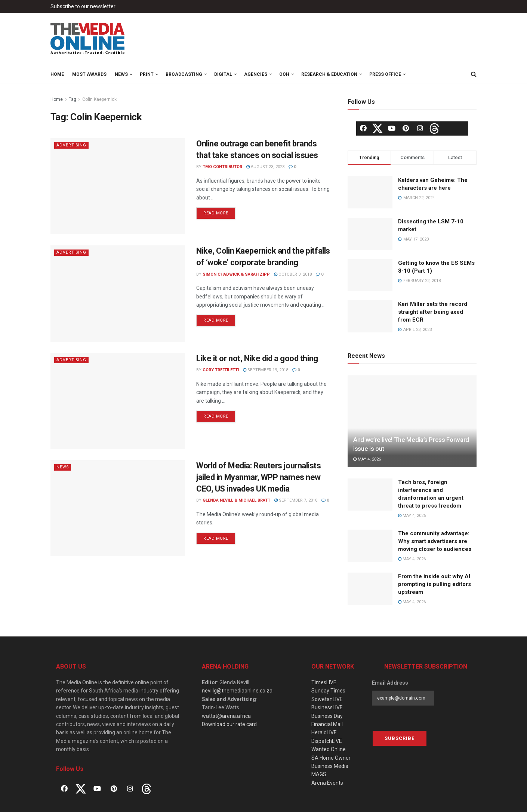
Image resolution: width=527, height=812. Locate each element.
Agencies (256, 74)
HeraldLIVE (324, 732)
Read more (216, 213)
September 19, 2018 (266, 370)
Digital (223, 74)
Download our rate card (229, 724)
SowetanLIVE (327, 699)
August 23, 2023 (265, 167)
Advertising (72, 145)
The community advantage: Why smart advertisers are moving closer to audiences (435, 541)
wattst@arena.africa (226, 716)
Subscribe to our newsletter (83, 6)
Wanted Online (329, 749)
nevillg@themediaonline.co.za (237, 691)
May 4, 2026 (367, 459)
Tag (73, 99)
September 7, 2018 (296, 500)
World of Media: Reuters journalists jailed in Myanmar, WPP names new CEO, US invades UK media (259, 477)
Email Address (390, 683)
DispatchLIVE (327, 741)
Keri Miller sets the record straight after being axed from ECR (433, 312)
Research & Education (329, 74)
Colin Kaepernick (99, 99)
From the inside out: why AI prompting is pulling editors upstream (434, 584)
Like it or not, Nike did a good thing (257, 358)
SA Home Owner (331, 758)
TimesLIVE (324, 682)
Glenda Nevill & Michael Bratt (236, 500)
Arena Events (327, 783)
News (121, 74)
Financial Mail (327, 724)
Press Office (385, 74)
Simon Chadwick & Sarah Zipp (236, 274)
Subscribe (400, 738)
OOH (284, 74)
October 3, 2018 (293, 274)
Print (147, 74)
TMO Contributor (222, 167)
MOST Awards (89, 74)
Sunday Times (328, 691)
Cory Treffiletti (221, 370)
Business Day (327, 716)
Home (57, 74)
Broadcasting (184, 74)
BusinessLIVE (327, 707)
